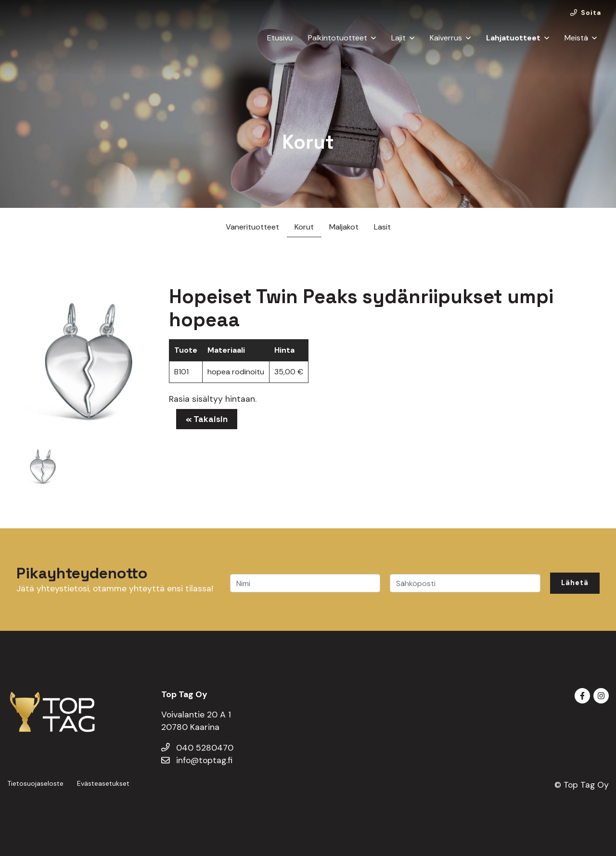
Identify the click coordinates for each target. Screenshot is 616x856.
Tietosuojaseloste (35, 783)
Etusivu (280, 45)
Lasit (382, 227)
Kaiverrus (446, 45)
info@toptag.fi (197, 760)
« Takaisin (207, 419)
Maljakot (344, 227)
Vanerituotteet (252, 227)
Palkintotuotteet (338, 45)
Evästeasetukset (103, 783)
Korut (304, 227)
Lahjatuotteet (513, 45)
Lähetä (575, 583)
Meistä (576, 45)
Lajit (398, 45)
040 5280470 (197, 748)
